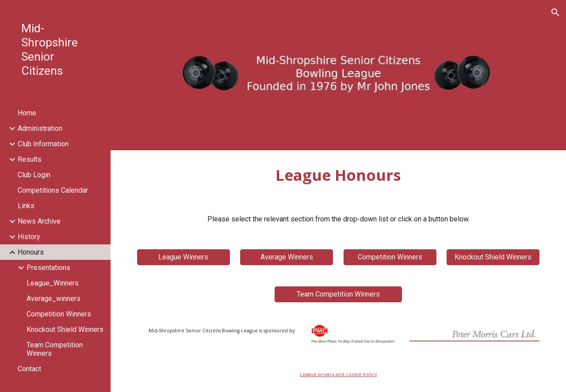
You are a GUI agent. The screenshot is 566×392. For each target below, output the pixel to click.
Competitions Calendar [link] (53, 190)
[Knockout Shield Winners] (493, 257)
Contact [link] (29, 369)
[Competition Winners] (390, 257)
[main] (338, 175)
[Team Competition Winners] (338, 294)
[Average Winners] (287, 257)
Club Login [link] (34, 175)
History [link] (29, 237)
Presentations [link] (48, 268)
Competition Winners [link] (59, 314)
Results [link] (30, 159)
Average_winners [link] (54, 299)
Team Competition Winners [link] (55, 349)
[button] (555, 12)
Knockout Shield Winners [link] (65, 329)
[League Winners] (184, 257)
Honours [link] (31, 252)
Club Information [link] (43, 144)
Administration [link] (40, 128)
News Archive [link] (39, 221)
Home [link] (27, 113)
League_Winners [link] (53, 283)
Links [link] (26, 206)
